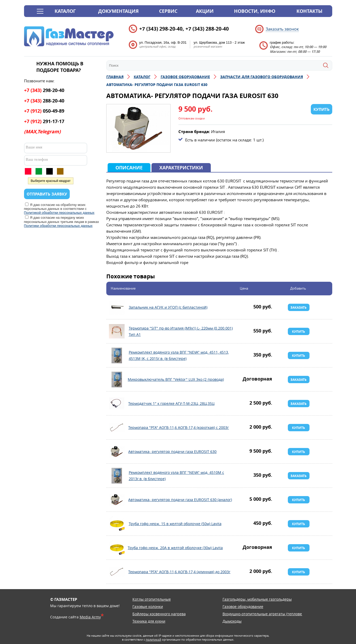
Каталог (65, 11)
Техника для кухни (149, 621)
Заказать (299, 307)
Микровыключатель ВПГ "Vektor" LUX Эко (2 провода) (117, 379)
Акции (205, 11)
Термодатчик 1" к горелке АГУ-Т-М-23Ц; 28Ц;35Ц (117, 404)
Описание (129, 168)
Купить (299, 332)
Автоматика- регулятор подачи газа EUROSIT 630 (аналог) (117, 500)
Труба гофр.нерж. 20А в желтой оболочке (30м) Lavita (117, 548)
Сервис (168, 11)
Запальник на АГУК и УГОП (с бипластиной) (117, 307)
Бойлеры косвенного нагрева (159, 614)
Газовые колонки (148, 606)
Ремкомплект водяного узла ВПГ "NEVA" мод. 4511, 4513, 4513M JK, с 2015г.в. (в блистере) (117, 355)
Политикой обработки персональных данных (59, 213)
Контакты (309, 11)
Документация (118, 11)
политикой (153, 639)
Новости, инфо (255, 11)
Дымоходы (232, 621)
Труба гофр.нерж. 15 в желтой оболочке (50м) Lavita (117, 524)
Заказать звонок (282, 29)
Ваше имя (34, 147)
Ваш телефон (37, 159)
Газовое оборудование (243, 606)
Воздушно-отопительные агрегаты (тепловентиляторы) (273, 614)
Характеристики (181, 168)
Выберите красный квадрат (51, 181)
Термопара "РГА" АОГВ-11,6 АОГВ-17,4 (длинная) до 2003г (117, 572)
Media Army (90, 617)
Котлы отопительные (152, 599)
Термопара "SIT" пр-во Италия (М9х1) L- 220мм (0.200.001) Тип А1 (117, 331)
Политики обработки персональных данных (58, 226)
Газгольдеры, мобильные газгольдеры (257, 599)
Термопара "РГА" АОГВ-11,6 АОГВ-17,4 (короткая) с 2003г (117, 428)
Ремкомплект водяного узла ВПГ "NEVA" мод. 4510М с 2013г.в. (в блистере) (117, 476)
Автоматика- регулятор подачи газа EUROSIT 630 (117, 452)
